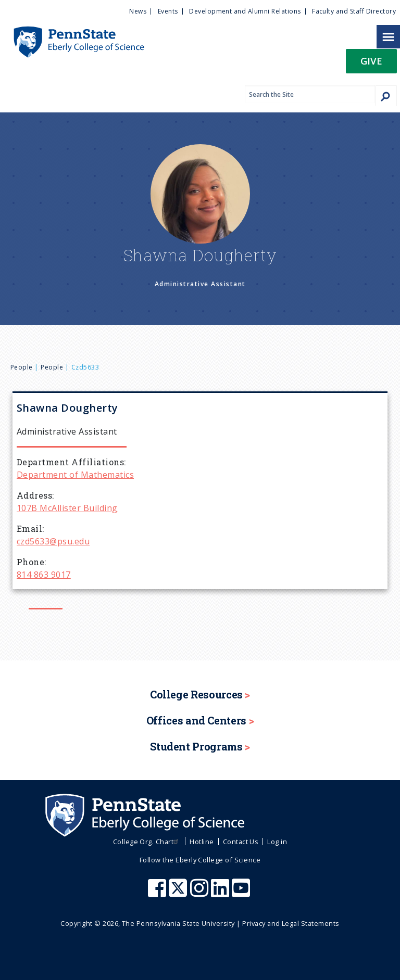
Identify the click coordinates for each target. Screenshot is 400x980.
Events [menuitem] (168, 11)
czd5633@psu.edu (53, 541)
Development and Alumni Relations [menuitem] (245, 11)
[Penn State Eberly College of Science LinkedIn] (221, 893)
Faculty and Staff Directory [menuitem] (354, 11)
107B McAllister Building (67, 508)
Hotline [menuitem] (202, 842)
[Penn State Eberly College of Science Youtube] (242, 893)
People (22, 367)
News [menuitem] (138, 11)
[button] (371, 64)
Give (371, 61)
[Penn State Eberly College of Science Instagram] (201, 893)
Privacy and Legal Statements (291, 923)
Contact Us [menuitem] (241, 842)
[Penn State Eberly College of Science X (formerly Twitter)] (179, 893)
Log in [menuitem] (277, 842)
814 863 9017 (44, 575)
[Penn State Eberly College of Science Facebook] (158, 893)
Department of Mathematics (75, 475)
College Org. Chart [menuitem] (147, 842)
